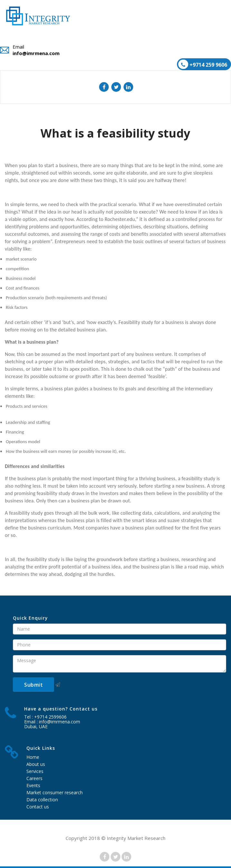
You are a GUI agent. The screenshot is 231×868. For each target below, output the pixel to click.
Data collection (42, 800)
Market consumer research (55, 792)
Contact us (38, 807)
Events (33, 785)
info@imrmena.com (36, 53)
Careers (34, 778)
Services (35, 771)
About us (36, 764)
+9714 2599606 (50, 717)
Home (33, 757)
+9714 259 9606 (203, 64)
